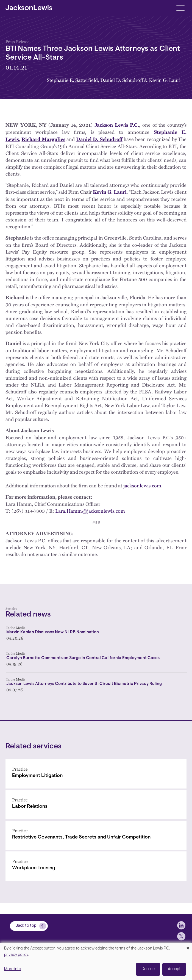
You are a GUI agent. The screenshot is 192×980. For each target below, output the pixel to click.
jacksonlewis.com (142, 485)
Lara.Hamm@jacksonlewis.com (90, 511)
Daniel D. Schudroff (122, 80)
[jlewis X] (181, 936)
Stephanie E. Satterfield (72, 80)
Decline (148, 969)
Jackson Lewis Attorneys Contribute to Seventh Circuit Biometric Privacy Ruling (84, 684)
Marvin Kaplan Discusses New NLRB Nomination (53, 632)
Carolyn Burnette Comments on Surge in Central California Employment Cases (83, 658)
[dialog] (96, 961)
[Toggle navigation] (180, 8)
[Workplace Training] (96, 866)
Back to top (26, 926)
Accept (174, 969)
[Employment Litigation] (96, 774)
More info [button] (13, 969)
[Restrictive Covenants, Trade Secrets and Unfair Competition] (96, 835)
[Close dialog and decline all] (188, 946)
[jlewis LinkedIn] (181, 925)
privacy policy (16, 955)
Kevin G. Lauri (165, 80)
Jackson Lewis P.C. (117, 125)
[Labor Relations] (96, 805)
